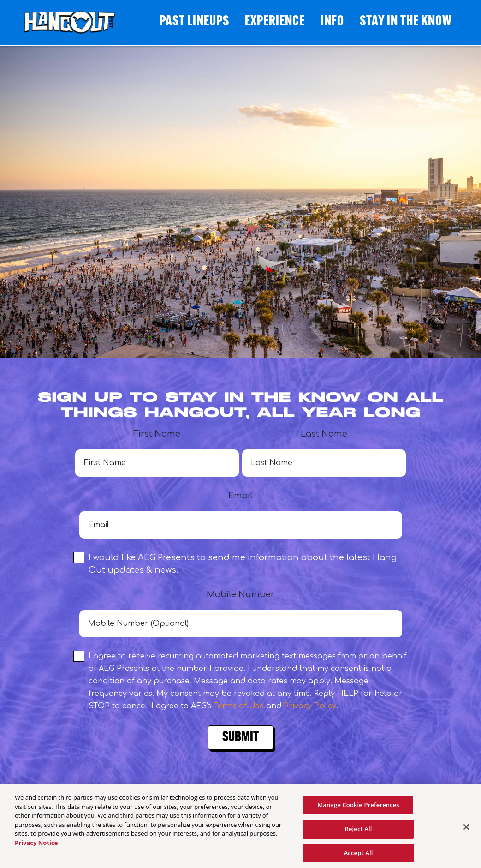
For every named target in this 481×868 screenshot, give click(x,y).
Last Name (324, 453)
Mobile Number (241, 614)
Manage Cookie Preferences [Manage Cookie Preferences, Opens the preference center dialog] (358, 808)
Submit (240, 738)
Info (332, 22)
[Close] (466, 831)
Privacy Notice (36, 846)
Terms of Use (239, 706)
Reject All (359, 832)
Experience (275, 22)
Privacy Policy (310, 706)
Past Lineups (194, 22)
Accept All (359, 856)
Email (241, 515)
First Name (157, 453)
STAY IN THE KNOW (406, 22)
